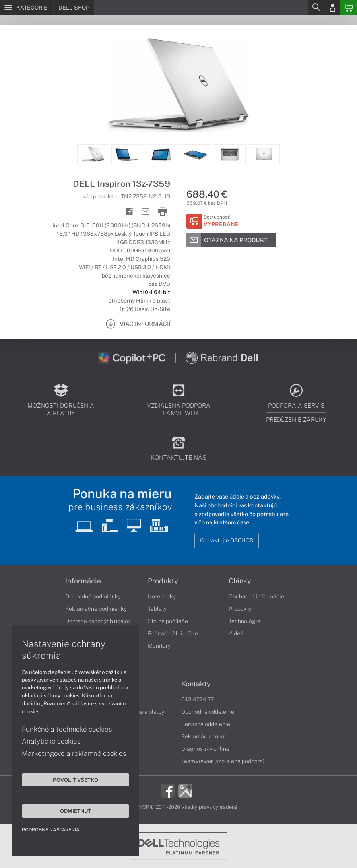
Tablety (157, 609)
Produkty (163, 581)
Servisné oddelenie (206, 724)
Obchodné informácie (256, 596)
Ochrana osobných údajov (98, 621)
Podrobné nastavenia (51, 830)
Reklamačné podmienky (96, 609)
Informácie (83, 581)
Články (240, 581)
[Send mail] (146, 212)
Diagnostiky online (205, 749)
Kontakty (196, 684)
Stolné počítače (168, 621)
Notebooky (162, 596)
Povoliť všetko (76, 780)
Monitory (159, 646)
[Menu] (26, 8)
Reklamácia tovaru (205, 736)
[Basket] (349, 8)
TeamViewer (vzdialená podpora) (223, 761)
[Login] (332, 8)
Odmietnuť (76, 811)
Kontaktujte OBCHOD (227, 540)
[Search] (316, 8)
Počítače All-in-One (173, 633)
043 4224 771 (199, 699)
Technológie (244, 621)
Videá (236, 633)
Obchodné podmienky (93, 596)
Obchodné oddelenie (208, 712)
